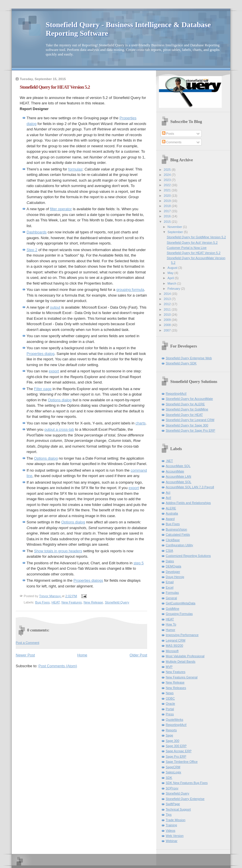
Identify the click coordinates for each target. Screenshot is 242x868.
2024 (168, 175)
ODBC (170, 698)
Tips (169, 815)
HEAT (55, 602)
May (171, 273)
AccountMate (175, 471)
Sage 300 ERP (176, 746)
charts (140, 423)
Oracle (170, 704)
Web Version (175, 836)
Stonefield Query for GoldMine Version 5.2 (196, 237)
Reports (171, 730)
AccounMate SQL (178, 466)
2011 (168, 309)
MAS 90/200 (174, 645)
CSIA (169, 551)
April (171, 278)
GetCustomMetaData (181, 603)
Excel (170, 587)
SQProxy (172, 788)
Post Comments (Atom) (58, 666)
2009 (168, 320)
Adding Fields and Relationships (188, 503)
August (173, 268)
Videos (171, 831)
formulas (75, 169)
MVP (169, 667)
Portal (170, 709)
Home (82, 655)
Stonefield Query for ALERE (185, 404)
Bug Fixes (42, 602)
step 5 (138, 563)
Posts (168, 134)
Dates (170, 561)
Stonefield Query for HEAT (184, 415)
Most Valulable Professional (185, 656)
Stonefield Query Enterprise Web (189, 358)
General (171, 598)
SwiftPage (173, 804)
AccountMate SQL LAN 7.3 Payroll (190, 487)
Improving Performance (182, 635)
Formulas (172, 593)
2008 (168, 325)
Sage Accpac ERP (179, 751)
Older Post (138, 655)
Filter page (43, 389)
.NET (169, 461)
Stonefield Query (117, 602)
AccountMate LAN (178, 476)
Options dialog (60, 400)
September (176, 232)
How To (171, 624)
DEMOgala (173, 566)
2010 (168, 315)
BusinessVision (176, 529)
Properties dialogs (88, 580)
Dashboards (37, 232)
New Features (72, 602)
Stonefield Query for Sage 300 (187, 425)
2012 (168, 304)
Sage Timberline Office (182, 762)
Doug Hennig (175, 577)
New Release (93, 602)
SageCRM (173, 767)
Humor (170, 630)
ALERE (171, 508)
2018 (168, 206)
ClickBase (173, 540)
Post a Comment (27, 643)
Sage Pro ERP (176, 756)
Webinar (172, 841)
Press (170, 714)
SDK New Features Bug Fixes (187, 783)
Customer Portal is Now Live (187, 248)
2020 (168, 196)
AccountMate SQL (179, 482)
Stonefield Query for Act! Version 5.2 (192, 243)
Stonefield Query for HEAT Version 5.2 (194, 253)
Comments (172, 142)
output (55, 307)
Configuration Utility (179, 545)
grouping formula (130, 290)
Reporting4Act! (176, 394)
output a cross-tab (59, 429)
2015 (168, 222)
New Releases (176, 688)
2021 (168, 190)
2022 (168, 185)
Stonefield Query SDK (181, 363)
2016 (168, 216)
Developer (173, 572)
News (170, 693)
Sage (169, 735)
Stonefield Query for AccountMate (189, 399)
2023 (168, 180)
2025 (168, 170)
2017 (168, 211)
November (175, 227)
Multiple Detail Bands (181, 662)
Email (170, 582)
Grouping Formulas (179, 614)
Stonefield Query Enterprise (185, 799)
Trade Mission (176, 820)
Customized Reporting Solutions (188, 556)
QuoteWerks (174, 720)
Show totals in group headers (58, 551)
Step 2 (32, 250)
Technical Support (178, 809)
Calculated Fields (178, 535)
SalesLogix (173, 772)
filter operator (61, 209)
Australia (172, 513)
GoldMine (172, 609)
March (172, 283)
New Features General (182, 677)
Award (170, 519)
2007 (168, 330)
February (174, 289)
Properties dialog (41, 354)
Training (171, 825)
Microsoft (172, 651)
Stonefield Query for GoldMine (187, 409)
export (54, 371)
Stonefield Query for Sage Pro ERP (190, 430)
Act (168, 492)
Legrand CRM (176, 640)
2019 (168, 201)
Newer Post (25, 655)
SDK (169, 778)
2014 (168, 294)
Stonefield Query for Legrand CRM (190, 420)
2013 (168, 299)
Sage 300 (172, 741)
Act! (168, 498)
